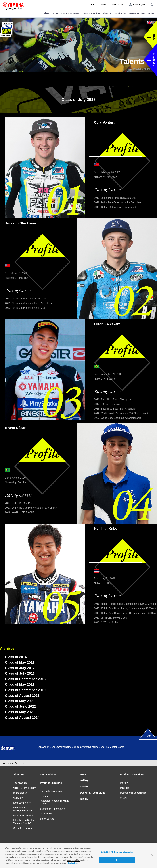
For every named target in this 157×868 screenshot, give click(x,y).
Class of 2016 (16, 657)
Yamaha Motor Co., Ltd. (12, 763)
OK (117, 862)
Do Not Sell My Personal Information (117, 854)
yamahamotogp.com (70, 747)
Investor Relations (137, 13)
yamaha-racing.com (93, 747)
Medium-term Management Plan (23, 809)
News (104, 5)
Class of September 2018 (25, 679)
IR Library (45, 796)
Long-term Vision (22, 803)
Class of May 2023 (20, 712)
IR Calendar (46, 814)
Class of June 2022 (20, 706)
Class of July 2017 (20, 668)
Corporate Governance (52, 791)
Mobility (124, 783)
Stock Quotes (47, 819)
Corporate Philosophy (24, 788)
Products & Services (91, 13)
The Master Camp (114, 747)
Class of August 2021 (22, 696)
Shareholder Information (52, 809)
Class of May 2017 (20, 662)
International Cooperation (133, 793)
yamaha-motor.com (48, 747)
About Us (107, 13)
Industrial (125, 788)
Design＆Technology (70, 13)
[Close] (152, 858)
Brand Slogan (20, 793)
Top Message (20, 783)
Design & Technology (93, 793)
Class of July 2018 (20, 673)
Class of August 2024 (22, 718)
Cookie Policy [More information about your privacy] (74, 865)
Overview (18, 798)
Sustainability (120, 13)
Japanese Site (118, 5)
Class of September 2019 (25, 690)
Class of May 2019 (20, 684)
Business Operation (23, 816)
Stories (55, 13)
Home (93, 5)
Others (123, 798)
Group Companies (23, 828)
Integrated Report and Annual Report (55, 802)
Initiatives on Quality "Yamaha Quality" (24, 822)
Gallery (46, 13)
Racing (151, 13)
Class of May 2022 (20, 701)
